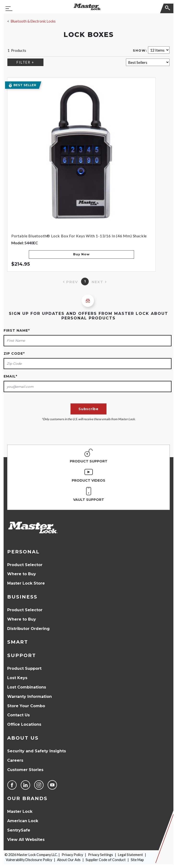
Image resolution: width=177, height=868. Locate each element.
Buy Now (81, 254)
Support (22, 655)
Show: (140, 51)
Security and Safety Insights (37, 751)
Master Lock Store (26, 583)
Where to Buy (22, 574)
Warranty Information (29, 697)
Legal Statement (130, 855)
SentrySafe (19, 830)
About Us (23, 738)
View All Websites (26, 840)
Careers (15, 760)
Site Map (137, 860)
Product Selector (25, 565)
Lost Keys (17, 678)
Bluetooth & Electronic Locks (33, 21)
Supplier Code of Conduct (106, 860)
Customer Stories (25, 770)
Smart (18, 642)
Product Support (24, 668)
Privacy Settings (100, 855)
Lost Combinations (27, 687)
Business (22, 597)
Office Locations (24, 724)
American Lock (23, 821)
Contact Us (18, 715)
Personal (23, 552)
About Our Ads (69, 860)
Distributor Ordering (28, 629)
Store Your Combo (26, 706)
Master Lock (20, 811)
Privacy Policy (72, 855)
